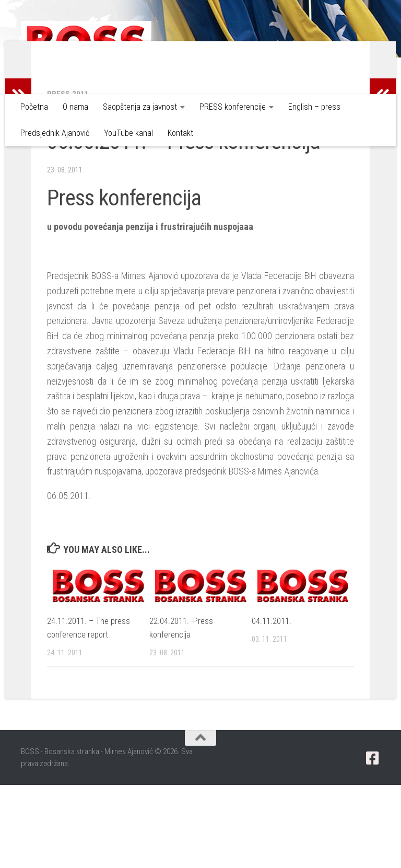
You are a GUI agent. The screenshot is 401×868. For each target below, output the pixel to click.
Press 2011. (69, 177)
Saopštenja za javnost (140, 107)
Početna (34, 107)
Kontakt (180, 133)
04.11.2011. (272, 704)
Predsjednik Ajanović (55, 133)
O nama (75, 107)
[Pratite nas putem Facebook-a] (373, 841)
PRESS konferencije (233, 107)
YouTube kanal (128, 133)
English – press (314, 107)
